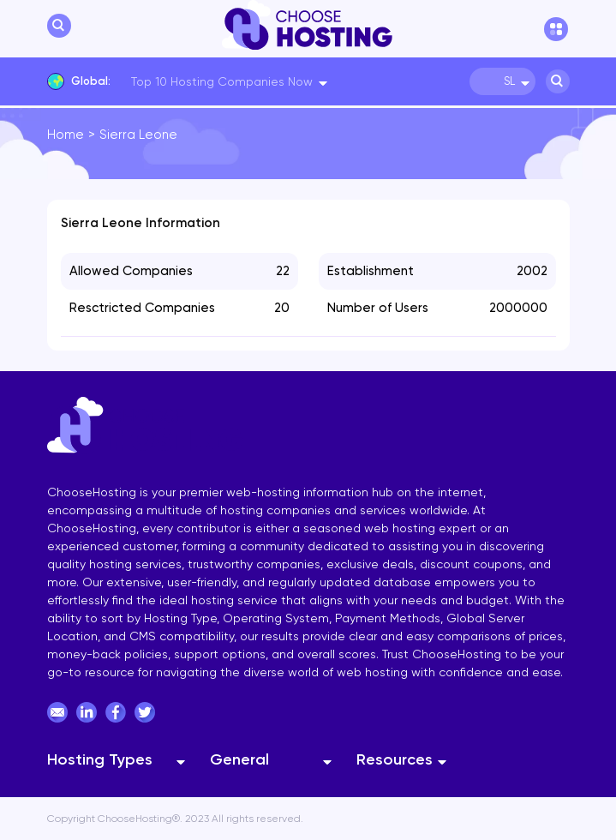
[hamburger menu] (557, 29)
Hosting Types (100, 759)
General (239, 759)
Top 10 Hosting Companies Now (222, 81)
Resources (395, 759)
